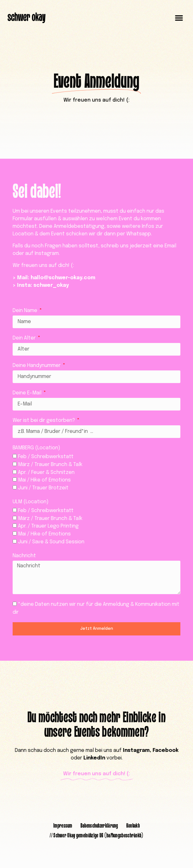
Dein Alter (25, 338)
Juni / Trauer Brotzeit (43, 488)
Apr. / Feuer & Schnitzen (46, 472)
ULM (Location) (31, 502)
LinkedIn (94, 758)
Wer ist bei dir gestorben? (44, 420)
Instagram (136, 750)
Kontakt (133, 826)
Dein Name (26, 311)
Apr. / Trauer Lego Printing (48, 526)
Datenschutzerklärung (99, 826)
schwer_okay (51, 285)
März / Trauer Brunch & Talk (50, 465)
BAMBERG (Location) (36, 448)
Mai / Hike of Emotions (44, 480)
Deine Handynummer (37, 366)
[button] (179, 18)
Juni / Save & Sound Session (51, 542)
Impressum (63, 826)
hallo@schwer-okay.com (63, 278)
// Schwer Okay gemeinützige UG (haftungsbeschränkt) (96, 836)
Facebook (166, 750)
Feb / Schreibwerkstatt (46, 457)
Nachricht (24, 556)
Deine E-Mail (28, 393)
